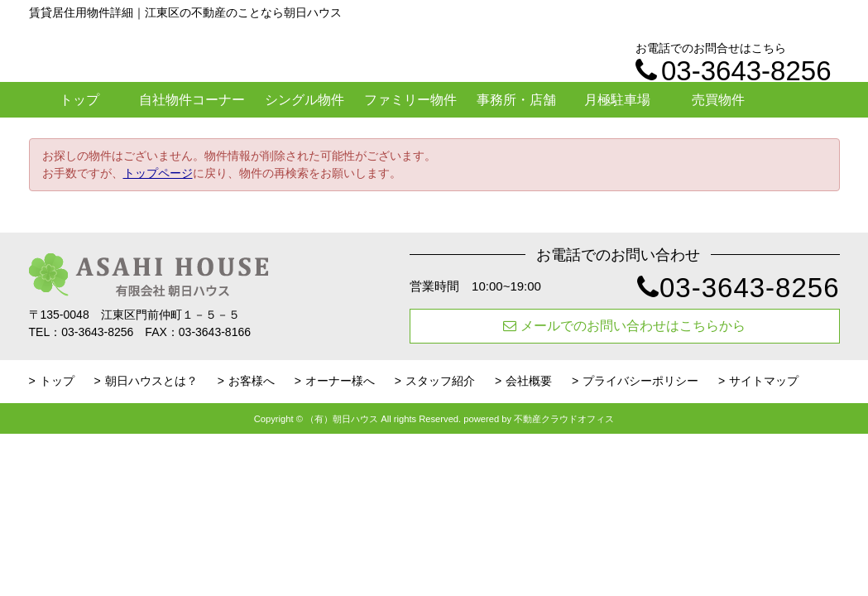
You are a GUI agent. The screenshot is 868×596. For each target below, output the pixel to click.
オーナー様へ (340, 381)
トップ (79, 100)
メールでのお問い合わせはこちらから (624, 326)
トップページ (158, 173)
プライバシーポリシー (640, 381)
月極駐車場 (617, 100)
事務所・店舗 (516, 100)
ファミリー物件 (410, 100)
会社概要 (529, 381)
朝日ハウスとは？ (151, 381)
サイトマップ (764, 381)
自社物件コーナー (192, 100)
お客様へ (252, 381)
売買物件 (718, 100)
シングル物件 (305, 100)
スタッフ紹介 (440, 381)
